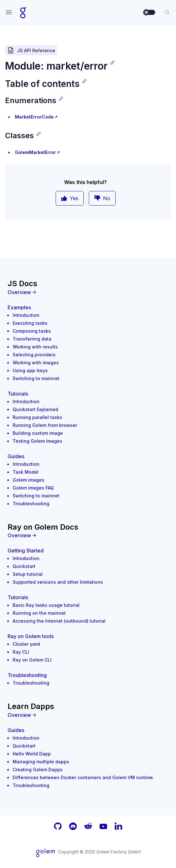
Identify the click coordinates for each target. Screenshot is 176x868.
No (102, 198)
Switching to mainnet (36, 378)
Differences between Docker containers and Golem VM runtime (83, 777)
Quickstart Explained (35, 409)
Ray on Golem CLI (32, 660)
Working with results (35, 347)
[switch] (149, 12)
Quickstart (24, 566)
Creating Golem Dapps (38, 770)
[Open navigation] (9, 12)
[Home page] (23, 12)
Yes (70, 198)
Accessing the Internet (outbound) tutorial (59, 621)
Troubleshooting (31, 504)
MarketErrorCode (34, 117)
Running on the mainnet (39, 613)
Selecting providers (34, 355)
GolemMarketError (35, 152)
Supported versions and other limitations (58, 582)
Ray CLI (21, 652)
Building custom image (38, 433)
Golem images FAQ (33, 488)
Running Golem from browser (45, 425)
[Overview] (88, 292)
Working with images (36, 363)
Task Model (26, 472)
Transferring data (32, 339)
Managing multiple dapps (41, 762)
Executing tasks (30, 323)
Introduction (26, 315)
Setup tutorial (28, 574)
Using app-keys (30, 370)
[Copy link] (112, 63)
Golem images (28, 480)
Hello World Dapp (32, 754)
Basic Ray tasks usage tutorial (46, 605)
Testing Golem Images (37, 441)
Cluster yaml (26, 644)
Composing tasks (32, 331)
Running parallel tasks (37, 417)
